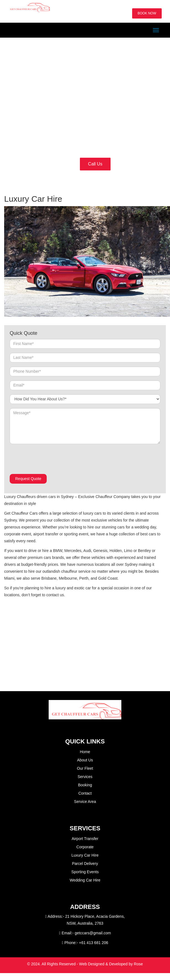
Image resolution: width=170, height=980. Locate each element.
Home (85, 752)
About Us (85, 760)
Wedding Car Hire (85, 880)
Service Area (85, 802)
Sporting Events (85, 872)
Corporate (85, 847)
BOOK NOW (147, 13)
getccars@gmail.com (93, 933)
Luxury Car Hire (85, 855)
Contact (85, 793)
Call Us (95, 164)
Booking (85, 785)
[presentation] (52, 459)
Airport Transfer (85, 839)
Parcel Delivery (85, 864)
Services (85, 777)
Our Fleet (85, 768)
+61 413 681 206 (94, 943)
